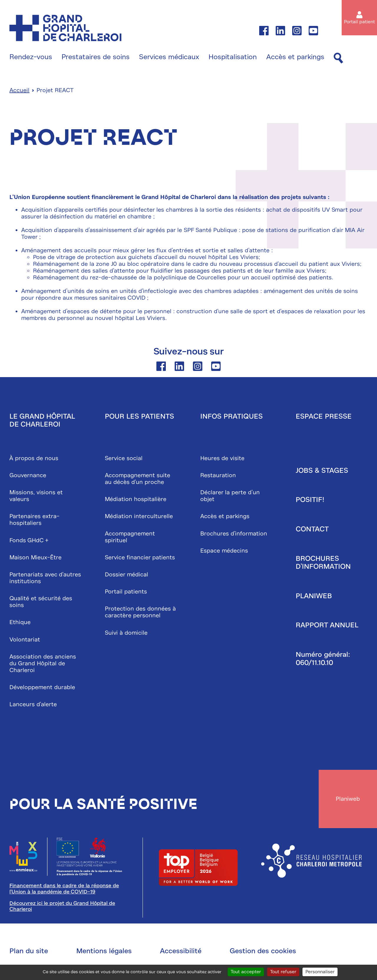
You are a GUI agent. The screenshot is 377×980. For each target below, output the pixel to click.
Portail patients (126, 592)
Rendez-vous (31, 57)
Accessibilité (181, 952)
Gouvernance (28, 476)
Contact (312, 530)
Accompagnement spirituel (130, 537)
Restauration (218, 476)
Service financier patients (140, 558)
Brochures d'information (234, 534)
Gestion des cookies (263, 952)
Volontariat (25, 640)
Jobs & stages (322, 471)
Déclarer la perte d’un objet (230, 496)
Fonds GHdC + (29, 541)
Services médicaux (169, 57)
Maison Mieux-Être (35, 558)
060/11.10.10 (314, 663)
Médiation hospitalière (136, 500)
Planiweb (314, 596)
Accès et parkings (295, 57)
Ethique (20, 623)
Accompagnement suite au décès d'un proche (138, 479)
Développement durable (42, 688)
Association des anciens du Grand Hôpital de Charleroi (43, 664)
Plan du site (29, 952)
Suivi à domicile (126, 633)
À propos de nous (34, 459)
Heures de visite (222, 459)
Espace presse (324, 417)
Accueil (19, 91)
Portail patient (359, 22)
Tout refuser (283, 972)
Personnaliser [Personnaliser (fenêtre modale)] (320, 972)
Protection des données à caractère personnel (140, 613)
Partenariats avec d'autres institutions (45, 578)
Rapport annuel (327, 626)
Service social (124, 459)
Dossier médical (127, 575)
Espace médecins (224, 551)
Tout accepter (246, 972)
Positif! (310, 500)
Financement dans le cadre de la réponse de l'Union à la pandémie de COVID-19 (64, 890)
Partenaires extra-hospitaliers (34, 520)
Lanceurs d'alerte (33, 705)
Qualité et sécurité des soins (41, 602)
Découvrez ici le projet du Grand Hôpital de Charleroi (62, 907)
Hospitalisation (233, 57)
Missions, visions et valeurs (36, 496)
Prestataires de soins (96, 57)
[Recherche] (338, 58)
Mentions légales (104, 952)
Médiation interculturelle (139, 517)
